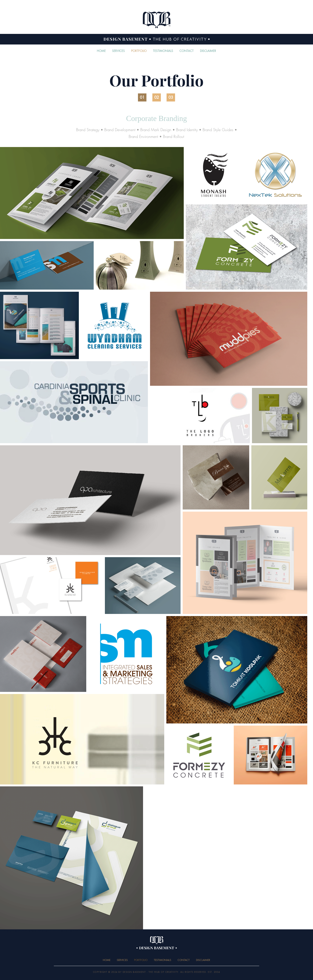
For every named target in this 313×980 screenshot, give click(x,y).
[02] (157, 97)
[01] (142, 97)
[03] (171, 97)
